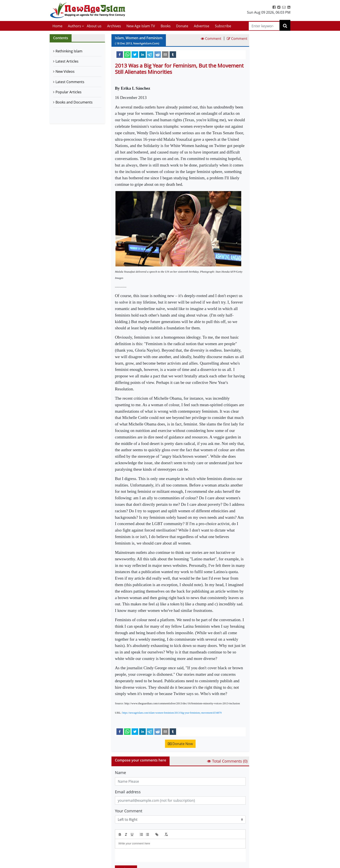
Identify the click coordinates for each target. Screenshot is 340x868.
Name (120, 773)
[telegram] (150, 54)
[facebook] (120, 54)
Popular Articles (69, 92)
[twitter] (135, 54)
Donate (182, 26)
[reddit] (158, 54)
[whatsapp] (127, 54)
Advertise (202, 26)
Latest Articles (67, 61)
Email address (128, 792)
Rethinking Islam (69, 51)
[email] (165, 54)
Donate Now (180, 744)
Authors (74, 26)
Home (57, 26)
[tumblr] (173, 54)
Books (166, 26)
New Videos (65, 71)
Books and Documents (74, 102)
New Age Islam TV (141, 26)
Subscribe (223, 26)
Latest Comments (70, 82)
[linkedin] (142, 54)
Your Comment (129, 811)
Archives (114, 26)
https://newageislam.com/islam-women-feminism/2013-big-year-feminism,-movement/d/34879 (172, 713)
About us (94, 26)
